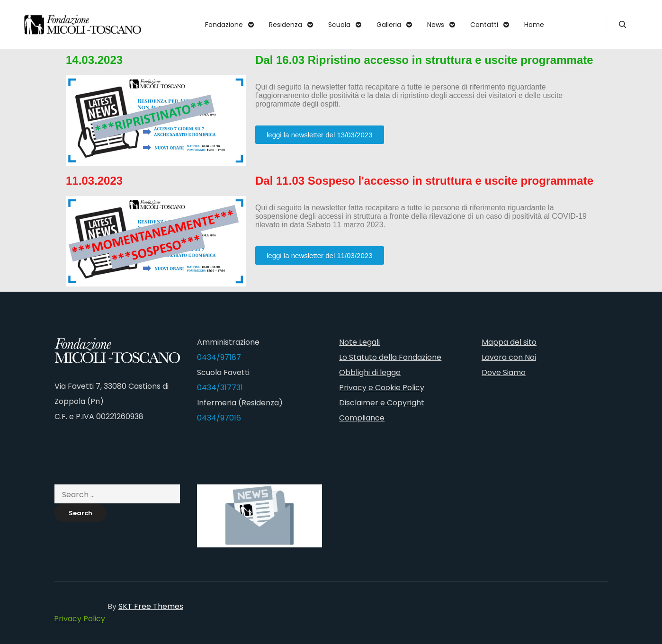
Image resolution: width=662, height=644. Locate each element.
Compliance (362, 418)
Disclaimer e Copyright (382, 403)
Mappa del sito (509, 342)
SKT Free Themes (151, 606)
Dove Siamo (504, 372)
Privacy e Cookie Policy (382, 388)
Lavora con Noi (509, 357)
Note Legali (359, 342)
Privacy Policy (80, 619)
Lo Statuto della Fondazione (390, 357)
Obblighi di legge (370, 372)
